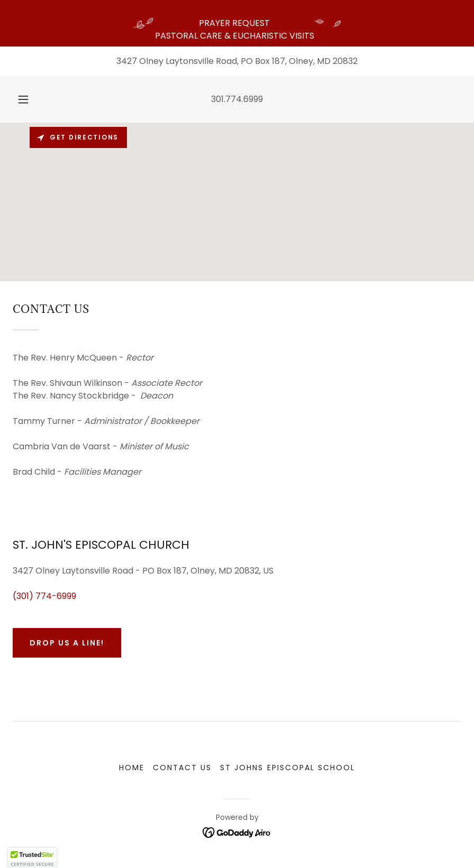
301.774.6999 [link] (237, 99)
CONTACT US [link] (182, 768)
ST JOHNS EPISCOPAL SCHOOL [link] (287, 768)
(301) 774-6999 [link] (44, 596)
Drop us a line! (67, 643)
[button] (33, 99)
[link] (237, 832)
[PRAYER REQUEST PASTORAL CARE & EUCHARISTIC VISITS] (237, 23)
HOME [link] (132, 768)
